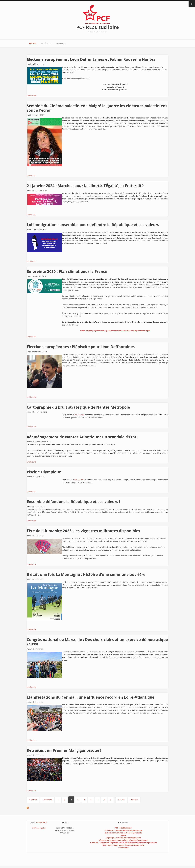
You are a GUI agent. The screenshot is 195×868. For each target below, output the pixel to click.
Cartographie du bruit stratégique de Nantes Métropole (78, 407)
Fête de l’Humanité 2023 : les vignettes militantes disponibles (83, 531)
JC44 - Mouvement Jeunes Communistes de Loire (123, 845)
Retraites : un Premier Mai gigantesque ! (64, 750)
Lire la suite (31, 96)
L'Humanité (123, 848)
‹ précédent (47, 800)
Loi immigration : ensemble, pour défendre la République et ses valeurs (93, 225)
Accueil (33, 43)
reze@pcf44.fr (41, 822)
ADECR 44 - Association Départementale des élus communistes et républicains (123, 843)
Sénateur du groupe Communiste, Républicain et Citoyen (123, 840)
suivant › (122, 800)
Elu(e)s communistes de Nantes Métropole (123, 833)
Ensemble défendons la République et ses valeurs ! (73, 502)
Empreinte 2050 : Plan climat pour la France (67, 271)
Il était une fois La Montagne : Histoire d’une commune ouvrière (86, 574)
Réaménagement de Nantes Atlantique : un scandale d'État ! (83, 437)
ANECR (123, 835)
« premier (33, 800)
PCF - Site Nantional (123, 828)
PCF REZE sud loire (98, 27)
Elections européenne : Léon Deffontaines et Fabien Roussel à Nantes (91, 59)
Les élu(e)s (46, 43)
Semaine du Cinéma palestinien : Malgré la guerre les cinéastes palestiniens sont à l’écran (97, 108)
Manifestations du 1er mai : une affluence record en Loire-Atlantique (91, 697)
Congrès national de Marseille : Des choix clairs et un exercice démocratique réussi (97, 642)
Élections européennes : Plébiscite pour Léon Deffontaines (81, 347)
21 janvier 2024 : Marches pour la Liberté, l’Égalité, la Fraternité (85, 186)
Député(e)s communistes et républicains (123, 838)
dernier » (134, 800)
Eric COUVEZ (79, 415)
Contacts (61, 43)
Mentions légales (39, 828)
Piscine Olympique (44, 472)
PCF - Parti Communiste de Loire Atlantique (123, 830)
